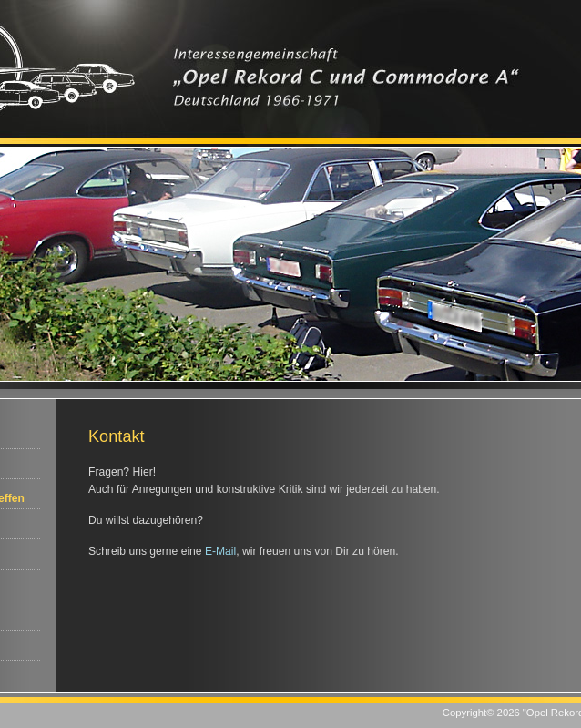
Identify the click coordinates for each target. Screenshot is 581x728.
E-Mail (220, 551)
